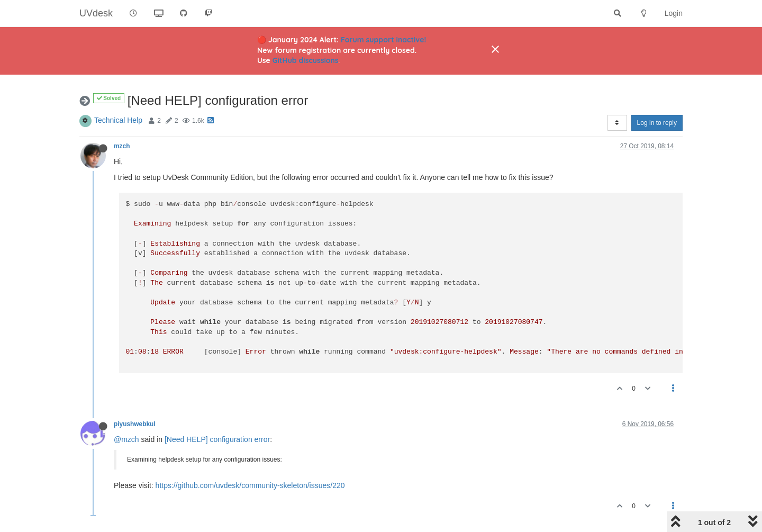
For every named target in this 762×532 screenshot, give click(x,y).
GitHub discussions (306, 60)
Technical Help (118, 120)
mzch (122, 146)
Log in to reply (657, 123)
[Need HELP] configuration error (217, 439)
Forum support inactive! (383, 40)
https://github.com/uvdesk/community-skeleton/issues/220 (250, 485)
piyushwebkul (135, 424)
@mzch (126, 439)
